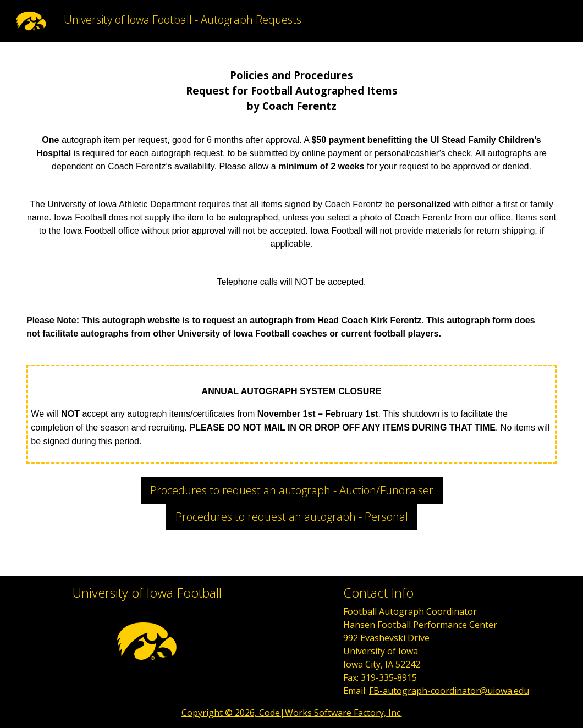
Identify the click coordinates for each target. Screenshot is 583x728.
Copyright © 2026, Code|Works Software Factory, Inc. (292, 713)
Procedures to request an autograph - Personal (292, 517)
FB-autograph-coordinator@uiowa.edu (449, 691)
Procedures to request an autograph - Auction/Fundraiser (292, 490)
